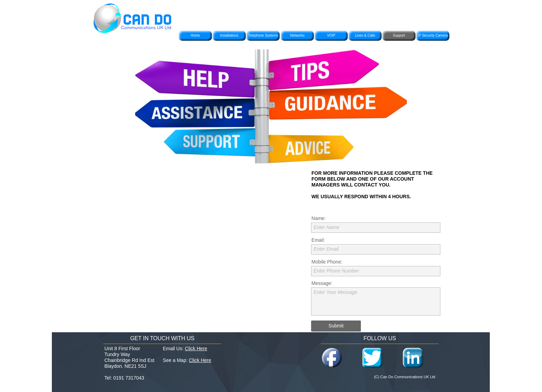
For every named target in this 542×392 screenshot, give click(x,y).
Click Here (196, 348)
